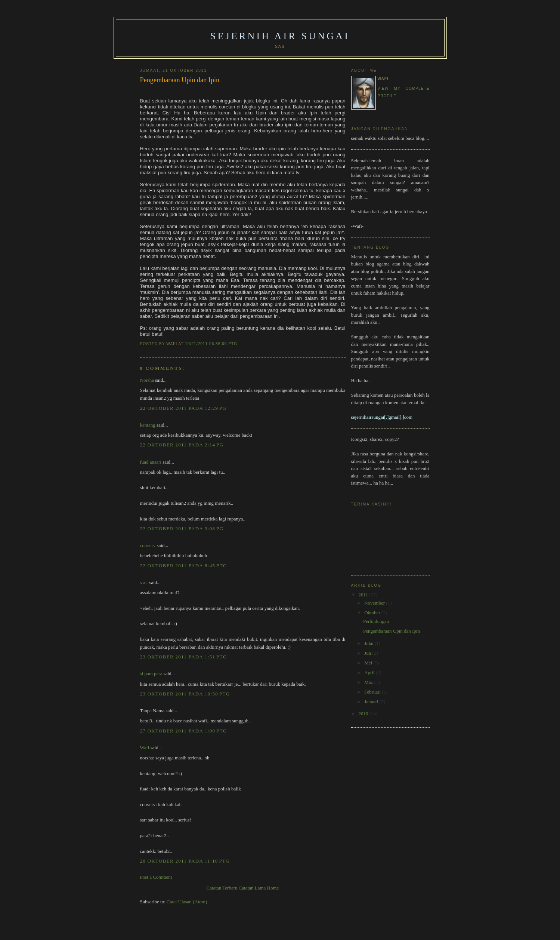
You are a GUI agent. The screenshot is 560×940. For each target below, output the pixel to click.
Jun (368, 653)
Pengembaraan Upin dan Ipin (180, 80)
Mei (369, 663)
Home (273, 888)
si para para (151, 674)
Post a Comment (156, 877)
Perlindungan (376, 621)
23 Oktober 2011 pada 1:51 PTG (184, 657)
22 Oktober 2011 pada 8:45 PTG (184, 566)
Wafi (145, 748)
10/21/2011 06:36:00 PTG (211, 344)
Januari (372, 702)
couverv (148, 545)
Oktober (373, 613)
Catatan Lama (252, 888)
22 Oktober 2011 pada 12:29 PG (183, 408)
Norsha (147, 380)
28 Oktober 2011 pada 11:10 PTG (185, 861)
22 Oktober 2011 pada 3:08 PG (182, 529)
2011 (364, 595)
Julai (369, 643)
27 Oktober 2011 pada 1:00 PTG (184, 731)
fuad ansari (151, 462)
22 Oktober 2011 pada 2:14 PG (182, 445)
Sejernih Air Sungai (280, 36)
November (375, 603)
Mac (369, 682)
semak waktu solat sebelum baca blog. (388, 138)
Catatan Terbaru (222, 888)
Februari (373, 692)
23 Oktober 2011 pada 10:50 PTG (185, 694)
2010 (364, 714)
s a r (144, 582)
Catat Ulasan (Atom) (187, 902)
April (370, 672)
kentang (148, 425)
